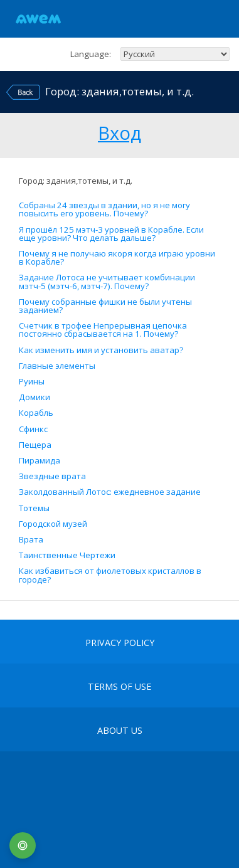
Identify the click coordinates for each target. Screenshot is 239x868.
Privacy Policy (120, 643)
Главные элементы (57, 366)
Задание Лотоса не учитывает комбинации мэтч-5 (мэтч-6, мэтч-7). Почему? (107, 282)
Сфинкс (33, 429)
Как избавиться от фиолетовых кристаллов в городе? (110, 575)
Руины (32, 382)
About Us (120, 731)
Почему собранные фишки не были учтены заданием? (105, 306)
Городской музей (53, 524)
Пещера (35, 445)
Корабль (36, 413)
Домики (35, 397)
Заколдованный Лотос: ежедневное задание (110, 492)
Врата (31, 540)
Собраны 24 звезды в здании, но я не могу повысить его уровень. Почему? (104, 209)
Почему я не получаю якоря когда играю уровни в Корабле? (117, 258)
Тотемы (34, 508)
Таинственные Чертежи (67, 555)
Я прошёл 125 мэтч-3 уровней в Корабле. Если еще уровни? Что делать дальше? (111, 234)
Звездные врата (52, 476)
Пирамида (40, 461)
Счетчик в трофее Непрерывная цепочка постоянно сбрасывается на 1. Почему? (103, 330)
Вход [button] (119, 131)
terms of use (119, 687)
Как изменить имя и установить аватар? (101, 350)
